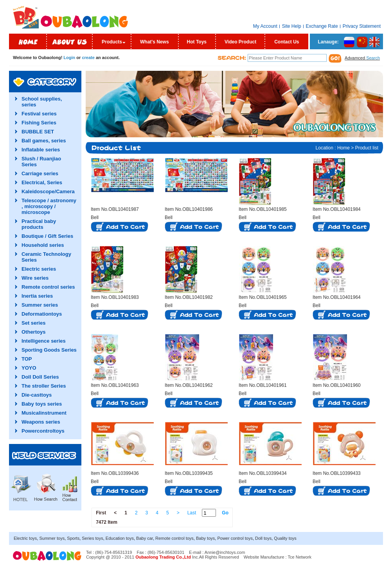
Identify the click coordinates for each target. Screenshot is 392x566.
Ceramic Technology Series (46, 257)
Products (112, 42)
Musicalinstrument (44, 413)
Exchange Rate (322, 26)
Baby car (145, 538)
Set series (33, 323)
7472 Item (107, 522)
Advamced (362, 58)
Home (343, 148)
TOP (27, 359)
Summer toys (52, 538)
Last (192, 513)
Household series (43, 245)
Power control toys (235, 538)
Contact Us (287, 42)
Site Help (292, 26)
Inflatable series (41, 150)
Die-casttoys (37, 395)
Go (225, 513)
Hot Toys (197, 42)
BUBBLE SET (38, 132)
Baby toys (205, 538)
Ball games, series (44, 141)
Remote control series (48, 287)
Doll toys (263, 538)
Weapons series (41, 422)
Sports (73, 538)
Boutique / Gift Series (47, 236)
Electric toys (25, 538)
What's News (155, 42)
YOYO (29, 368)
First (101, 513)
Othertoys (33, 332)
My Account (265, 26)
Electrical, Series (42, 182)
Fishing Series (39, 123)
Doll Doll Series (40, 377)
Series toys (92, 538)
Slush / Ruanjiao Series (41, 162)
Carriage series (40, 173)
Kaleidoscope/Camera (48, 191)
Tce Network (300, 557)
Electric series (39, 269)
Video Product (240, 42)
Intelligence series (44, 341)
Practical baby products (39, 224)
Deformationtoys (42, 314)
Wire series (35, 278)
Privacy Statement (362, 26)
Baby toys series (42, 404)
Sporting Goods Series (49, 350)
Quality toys (285, 538)
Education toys (120, 538)
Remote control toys (174, 538)
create (88, 57)
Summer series (40, 305)
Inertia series (37, 296)
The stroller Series (44, 386)
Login (69, 57)
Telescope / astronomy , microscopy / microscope (49, 206)
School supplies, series (42, 102)
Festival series (39, 114)
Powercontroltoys (43, 431)
